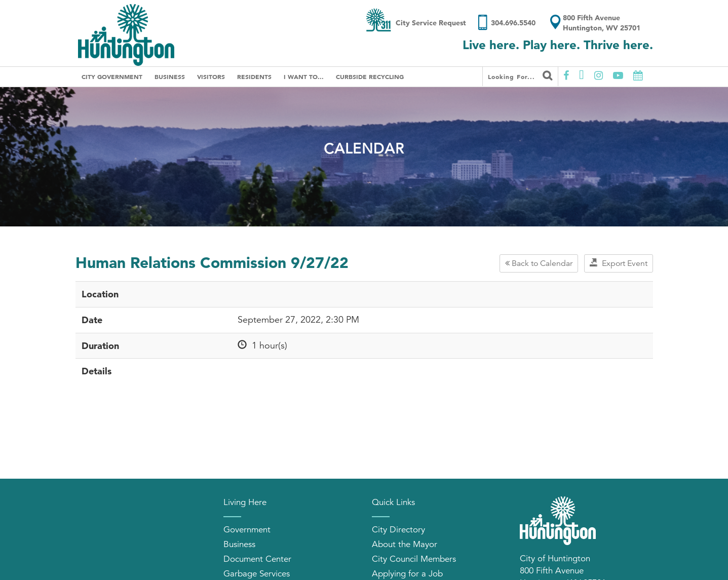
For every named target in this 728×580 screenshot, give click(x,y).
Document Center (257, 559)
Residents (254, 76)
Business (170, 76)
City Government (112, 76)
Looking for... (520, 75)
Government (247, 530)
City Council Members (414, 559)
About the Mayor (405, 544)
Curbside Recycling (370, 76)
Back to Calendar (539, 263)
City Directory (398, 530)
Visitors (211, 76)
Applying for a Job (407, 574)
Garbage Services (257, 574)
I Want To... (304, 76)
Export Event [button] (619, 263)
